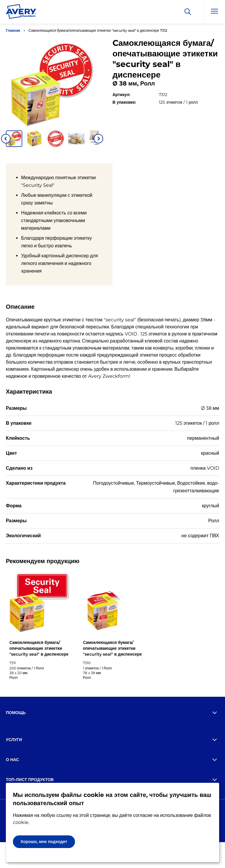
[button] (14, 139)
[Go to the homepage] (21, 13)
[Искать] (188, 12)
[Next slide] (98, 139)
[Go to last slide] (6, 139)
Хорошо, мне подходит (44, 842)
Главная (13, 30)
